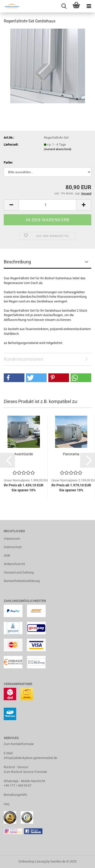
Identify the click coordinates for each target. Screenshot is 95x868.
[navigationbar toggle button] (89, 6)
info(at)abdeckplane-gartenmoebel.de (30, 758)
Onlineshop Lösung (32, 861)
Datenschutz (13, 547)
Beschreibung (17, 262)
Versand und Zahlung (19, 572)
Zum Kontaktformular (19, 744)
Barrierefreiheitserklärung (22, 581)
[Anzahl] (47, 205)
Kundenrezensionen (24, 359)
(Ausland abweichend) (58, 149)
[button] (11, 205)
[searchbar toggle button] (64, 6)
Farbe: (8, 162)
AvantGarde (24, 454)
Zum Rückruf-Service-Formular (25, 772)
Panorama (71, 454)
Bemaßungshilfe (15, 795)
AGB (7, 555)
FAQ (7, 804)
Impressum (12, 539)
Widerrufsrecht (14, 564)
